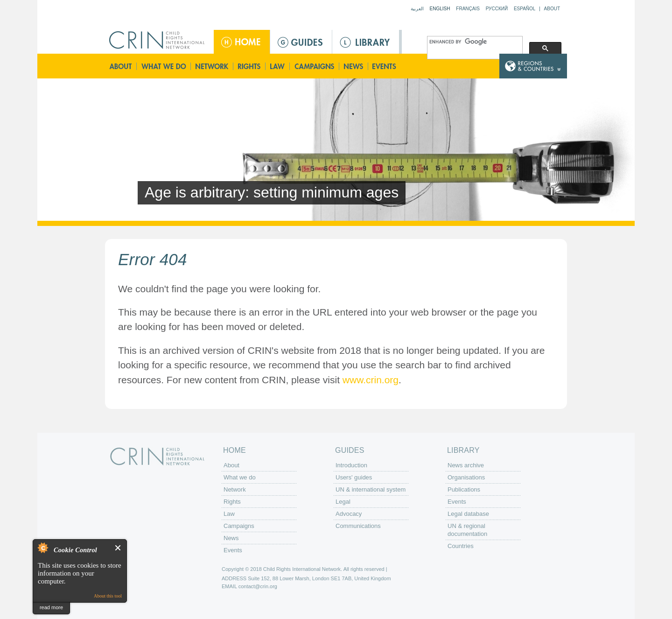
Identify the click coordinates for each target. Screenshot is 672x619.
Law (278, 66)
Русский (497, 9)
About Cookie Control (42, 548)
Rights (250, 66)
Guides (301, 42)
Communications (358, 526)
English (440, 9)
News (354, 66)
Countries (461, 546)
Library (366, 42)
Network (212, 66)
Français (468, 9)
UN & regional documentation (467, 530)
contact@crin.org (258, 586)
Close (118, 548)
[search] (474, 42)
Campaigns (315, 66)
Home (242, 42)
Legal (343, 502)
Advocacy (349, 514)
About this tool (108, 596)
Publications (464, 489)
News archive (466, 465)
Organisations (466, 477)
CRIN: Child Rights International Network (157, 456)
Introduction (351, 465)
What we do (164, 66)
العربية (417, 9)
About (552, 9)
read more (51, 607)
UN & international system (371, 489)
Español (525, 9)
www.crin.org (371, 380)
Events (385, 66)
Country (533, 66)
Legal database (468, 514)
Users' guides (354, 477)
